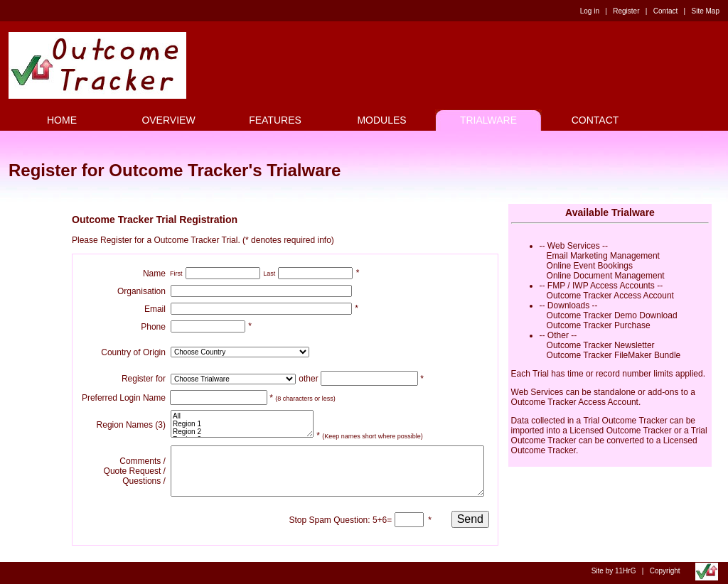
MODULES (381, 120)
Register (626, 11)
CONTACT (595, 120)
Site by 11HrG (614, 571)
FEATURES (275, 120)
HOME (62, 120)
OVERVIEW (168, 120)
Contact (665, 11)
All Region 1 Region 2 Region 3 (242, 424)
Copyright (665, 571)
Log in (590, 11)
